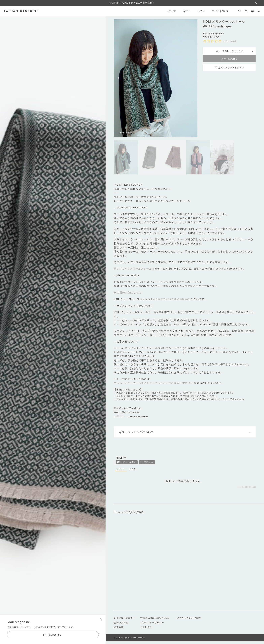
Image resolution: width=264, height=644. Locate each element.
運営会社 (119, 627)
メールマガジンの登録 (189, 618)
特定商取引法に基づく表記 (155, 618)
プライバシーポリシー (152, 622)
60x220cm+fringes (133, 408)
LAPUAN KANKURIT (139, 416)
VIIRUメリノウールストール (134, 269)
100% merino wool (131, 412)
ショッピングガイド (125, 618)
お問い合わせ (121, 622)
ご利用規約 (146, 627)
